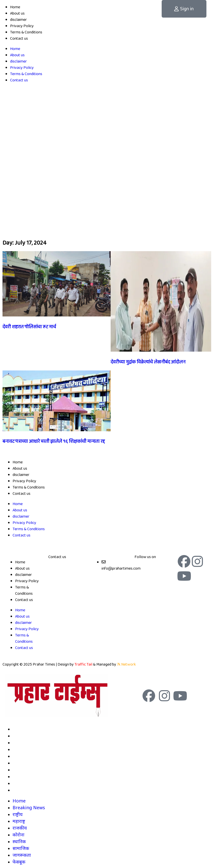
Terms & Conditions (26, 32)
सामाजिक (21, 776)
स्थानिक (19, 770)
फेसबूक (19, 790)
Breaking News (29, 736)
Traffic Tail (83, 664)
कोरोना (18, 763)
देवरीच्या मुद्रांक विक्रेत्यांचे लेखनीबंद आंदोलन (148, 362)
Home (15, 7)
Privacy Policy (22, 26)
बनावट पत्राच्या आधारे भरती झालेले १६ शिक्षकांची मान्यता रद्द (54, 442)
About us (17, 13)
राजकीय (20, 756)
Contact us (19, 39)
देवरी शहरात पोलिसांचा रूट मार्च (29, 327)
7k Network (126, 664)
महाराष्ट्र (19, 749)
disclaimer (18, 20)
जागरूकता (22, 783)
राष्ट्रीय (18, 742)
